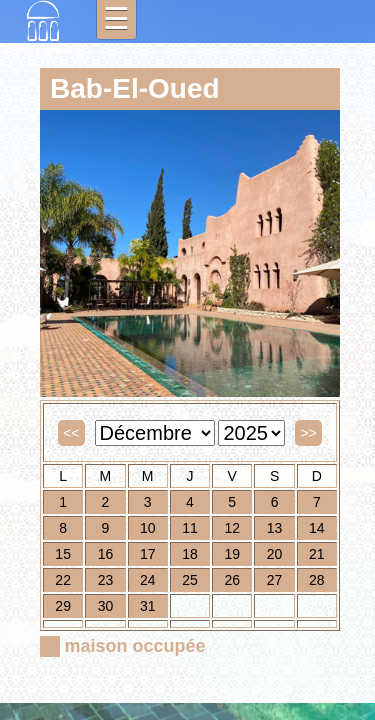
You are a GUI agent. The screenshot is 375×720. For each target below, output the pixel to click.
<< (71, 433)
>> (308, 433)
